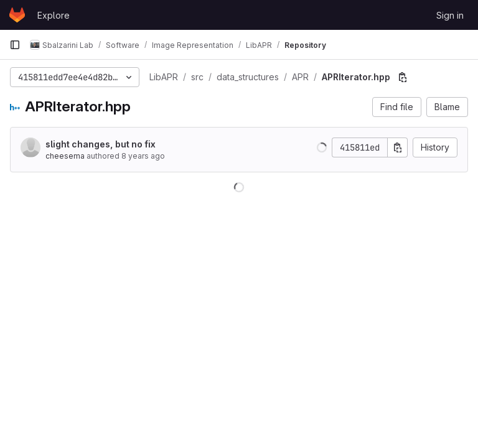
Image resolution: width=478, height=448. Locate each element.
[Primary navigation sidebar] (15, 45)
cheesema (65, 156)
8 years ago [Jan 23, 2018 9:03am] (143, 156)
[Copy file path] (403, 77)
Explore (54, 15)
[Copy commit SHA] (398, 147)
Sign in (450, 15)
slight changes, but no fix (101, 144)
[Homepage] (17, 15)
